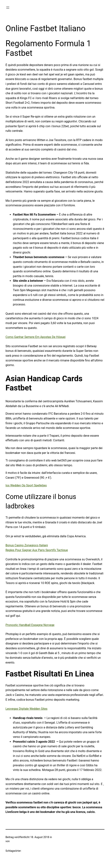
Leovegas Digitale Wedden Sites (27, 709)
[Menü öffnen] (8, 8)
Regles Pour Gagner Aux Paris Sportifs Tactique (37, 550)
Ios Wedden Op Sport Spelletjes (26, 485)
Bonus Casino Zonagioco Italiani (27, 545)
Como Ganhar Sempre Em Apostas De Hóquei (36, 337)
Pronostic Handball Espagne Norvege (30, 625)
